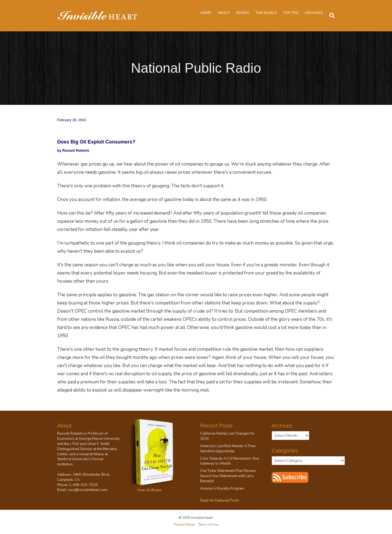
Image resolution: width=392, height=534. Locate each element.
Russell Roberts (70, 434)
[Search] (330, 16)
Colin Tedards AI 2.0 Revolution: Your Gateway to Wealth (230, 461)
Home (206, 13)
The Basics (266, 13)
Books (243, 13)
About (224, 13)
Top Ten (291, 13)
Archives (314, 13)
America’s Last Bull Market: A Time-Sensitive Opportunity (228, 449)
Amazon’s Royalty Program (222, 489)
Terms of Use (208, 524)
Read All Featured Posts (220, 501)
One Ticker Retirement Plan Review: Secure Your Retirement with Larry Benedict (228, 476)
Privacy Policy (184, 524)
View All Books (149, 490)
